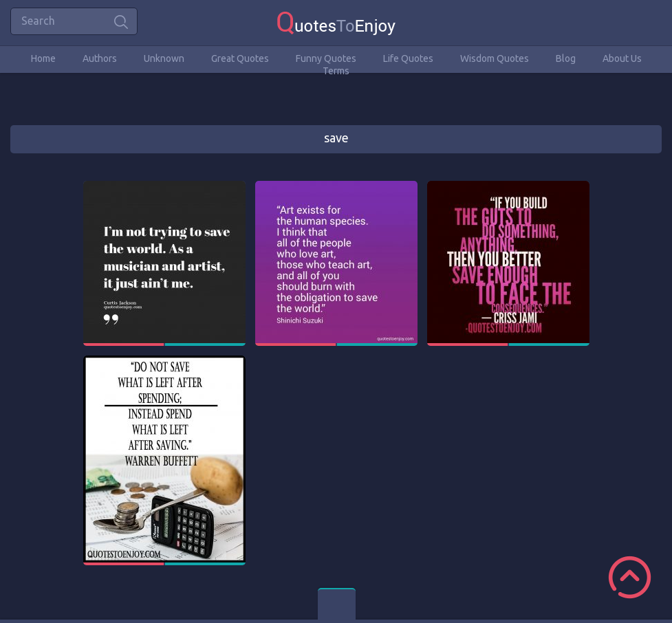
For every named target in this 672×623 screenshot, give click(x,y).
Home (43, 58)
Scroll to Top (630, 577)
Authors (100, 58)
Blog (566, 58)
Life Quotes (408, 58)
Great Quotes (240, 58)
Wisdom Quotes (495, 58)
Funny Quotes (326, 58)
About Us (622, 58)
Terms (336, 71)
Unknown (164, 58)
